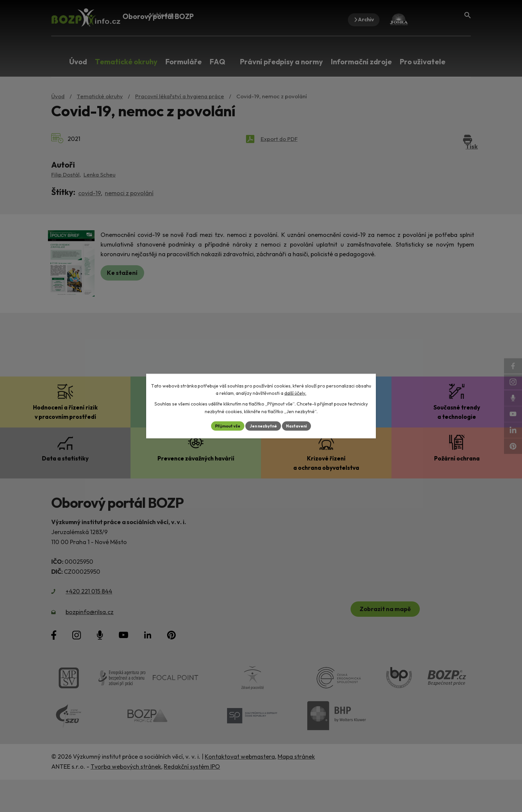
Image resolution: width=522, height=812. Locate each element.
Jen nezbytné (263, 426)
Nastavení (301, 426)
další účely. (295, 393)
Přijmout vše (223, 426)
